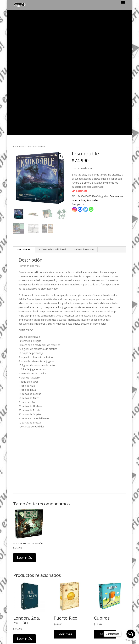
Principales (93, 76)
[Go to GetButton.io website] (131, 640)
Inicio (16, 22)
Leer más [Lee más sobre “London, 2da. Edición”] (24, 514)
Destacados (27, 22)
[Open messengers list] (131, 634)
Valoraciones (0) (84, 125)
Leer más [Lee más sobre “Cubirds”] (105, 510)
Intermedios (79, 76)
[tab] (24, 125)
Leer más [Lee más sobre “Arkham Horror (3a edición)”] (24, 433)
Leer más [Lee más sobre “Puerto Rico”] (65, 510)
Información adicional (52, 125)
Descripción (24, 125)
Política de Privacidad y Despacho (69, 591)
